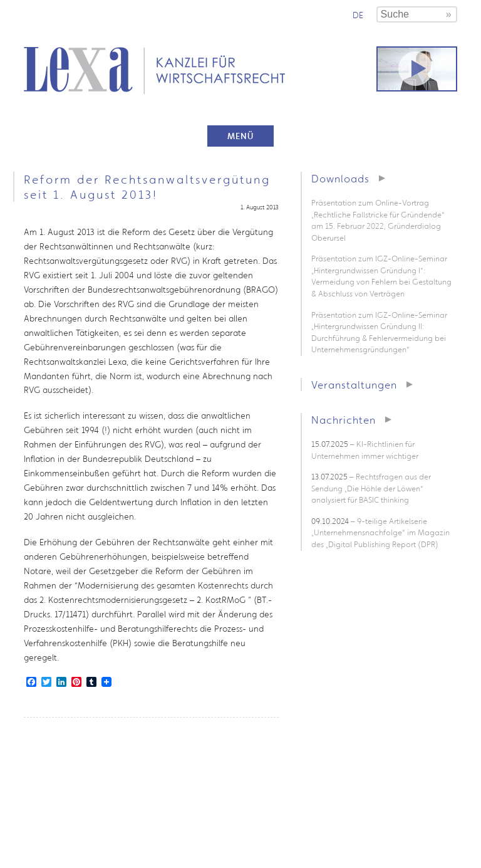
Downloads (340, 178)
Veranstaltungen (354, 384)
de (358, 15)
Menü (240, 136)
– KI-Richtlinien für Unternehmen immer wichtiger (365, 450)
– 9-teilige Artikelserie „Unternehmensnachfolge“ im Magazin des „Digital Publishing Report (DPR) (380, 533)
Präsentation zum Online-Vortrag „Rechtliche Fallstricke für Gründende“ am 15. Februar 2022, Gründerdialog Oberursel (378, 220)
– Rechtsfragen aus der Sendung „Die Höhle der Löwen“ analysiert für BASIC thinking (371, 488)
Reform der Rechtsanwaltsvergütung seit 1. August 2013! (147, 187)
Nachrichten (344, 420)
